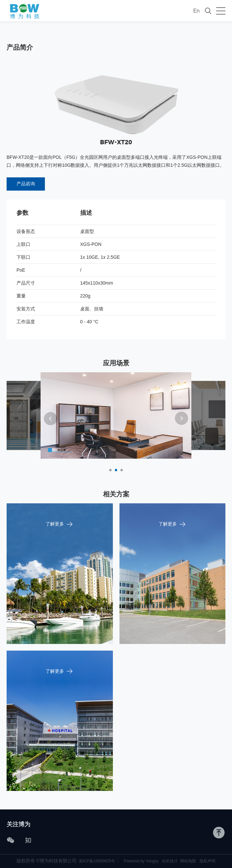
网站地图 (188, 861)
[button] (50, 419)
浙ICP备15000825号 (99, 861)
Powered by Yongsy (141, 861)
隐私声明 (208, 861)
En (196, 11)
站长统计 (170, 861)
